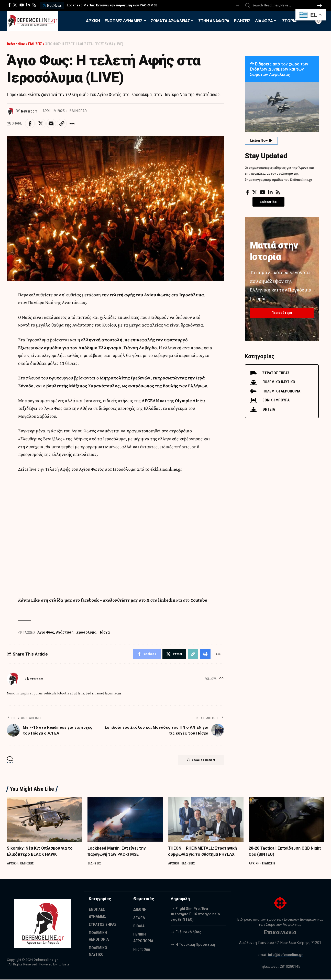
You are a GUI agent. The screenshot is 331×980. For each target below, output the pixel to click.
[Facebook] (9, 5)
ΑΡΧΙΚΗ (12, 864)
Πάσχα (104, 633)
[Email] (52, 124)
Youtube (201, 600)
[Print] (205, 655)
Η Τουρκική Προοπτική (195, 945)
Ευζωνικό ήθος (188, 932)
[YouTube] (22, 5)
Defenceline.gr (46, 960)
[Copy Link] (63, 124)
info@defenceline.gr (285, 955)
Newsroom (30, 111)
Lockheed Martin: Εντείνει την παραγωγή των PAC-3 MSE (112, 5)
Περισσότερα (282, 312)
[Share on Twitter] (41, 124)
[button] (238, 5)
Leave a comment (200, 761)
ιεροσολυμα (86, 633)
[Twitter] (15, 5)
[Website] (221, 679)
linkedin (168, 600)
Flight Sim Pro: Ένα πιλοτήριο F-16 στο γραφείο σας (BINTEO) (195, 915)
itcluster (64, 965)
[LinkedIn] (28, 5)
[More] (74, 124)
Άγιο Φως (46, 633)
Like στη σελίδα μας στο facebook (65, 600)
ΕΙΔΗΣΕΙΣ (27, 864)
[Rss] (34, 5)
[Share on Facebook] (30, 124)
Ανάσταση (65, 633)
